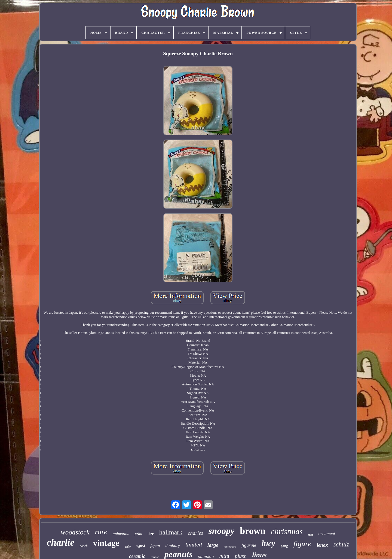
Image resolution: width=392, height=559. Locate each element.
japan (155, 546)
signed (140, 546)
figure (302, 544)
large (213, 545)
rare (101, 532)
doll (311, 534)
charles (195, 533)
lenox (322, 545)
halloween (230, 546)
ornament (327, 534)
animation (121, 534)
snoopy (221, 531)
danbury (172, 546)
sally (128, 547)
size (151, 534)
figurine (249, 545)
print (139, 534)
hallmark (171, 532)
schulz (341, 544)
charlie (61, 543)
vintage (106, 543)
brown (253, 531)
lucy (268, 543)
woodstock (75, 532)
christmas (287, 531)
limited (194, 544)
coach (84, 546)
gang (284, 546)
